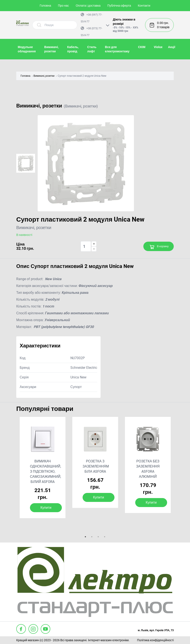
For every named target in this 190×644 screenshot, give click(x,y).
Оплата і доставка (88, 6)
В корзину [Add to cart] (159, 247)
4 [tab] (105, 537)
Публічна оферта (119, 6)
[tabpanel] (43, 468)
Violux (158, 47)
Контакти (144, 6)
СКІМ (142, 47)
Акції (172, 47)
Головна (45, 6)
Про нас (63, 6)
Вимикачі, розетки (44, 76)
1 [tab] (85, 537)
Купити (46, 508)
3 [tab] (98, 537)
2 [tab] (92, 537)
